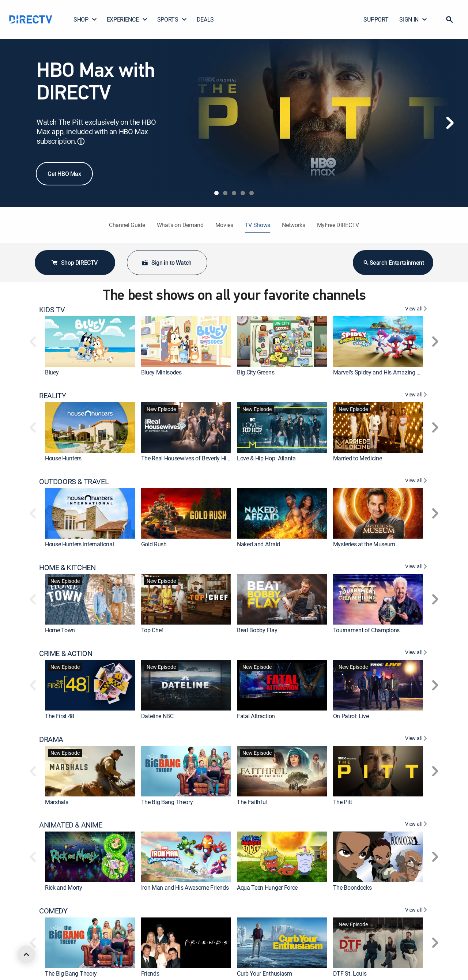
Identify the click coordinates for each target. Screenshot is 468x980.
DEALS (205, 19)
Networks (293, 225)
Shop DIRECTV (74, 263)
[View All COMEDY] (417, 911)
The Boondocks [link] (352, 887)
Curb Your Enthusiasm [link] (265, 973)
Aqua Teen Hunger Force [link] (267, 887)
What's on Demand (180, 225)
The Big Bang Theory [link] (167, 802)
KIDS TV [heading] (52, 310)
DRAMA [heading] (51, 739)
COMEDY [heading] (53, 911)
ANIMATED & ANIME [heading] (71, 825)
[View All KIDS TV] (417, 310)
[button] (449, 19)
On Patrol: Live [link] (351, 716)
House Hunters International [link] (79, 544)
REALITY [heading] (52, 396)
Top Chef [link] (152, 630)
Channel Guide (127, 225)
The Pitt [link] (343, 802)
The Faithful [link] (252, 802)
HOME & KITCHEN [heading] (67, 568)
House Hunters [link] (63, 458)
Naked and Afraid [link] (258, 544)
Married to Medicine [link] (358, 458)
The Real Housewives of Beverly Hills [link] (186, 458)
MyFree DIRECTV (338, 225)
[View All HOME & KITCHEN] (417, 568)
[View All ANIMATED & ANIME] (417, 825)
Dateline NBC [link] (157, 716)
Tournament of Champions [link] (367, 630)
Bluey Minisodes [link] (161, 372)
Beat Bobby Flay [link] (257, 630)
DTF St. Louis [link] (350, 973)
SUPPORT (376, 19)
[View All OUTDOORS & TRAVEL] (417, 482)
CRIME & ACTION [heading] (66, 653)
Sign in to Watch (166, 263)
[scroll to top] (26, 954)
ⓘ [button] (81, 141)
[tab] (216, 193)
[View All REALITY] (417, 396)
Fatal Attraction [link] (256, 716)
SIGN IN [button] (413, 19)
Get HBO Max (64, 174)
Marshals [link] (56, 802)
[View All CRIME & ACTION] (417, 653)
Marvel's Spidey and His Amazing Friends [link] (384, 372)
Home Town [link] (60, 630)
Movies (224, 225)
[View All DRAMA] (417, 739)
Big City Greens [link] (256, 372)
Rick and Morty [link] (64, 887)
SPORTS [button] (172, 19)
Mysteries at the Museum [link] (364, 544)
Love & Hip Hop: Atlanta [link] (266, 458)
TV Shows (258, 225)
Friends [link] (150, 973)
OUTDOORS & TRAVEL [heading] (74, 482)
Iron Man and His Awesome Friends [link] (185, 887)
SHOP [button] (85, 19)
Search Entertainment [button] (393, 263)
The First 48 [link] (60, 716)
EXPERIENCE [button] (127, 19)
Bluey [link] (52, 372)
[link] (90, 342)
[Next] (450, 123)
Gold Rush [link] (154, 544)
